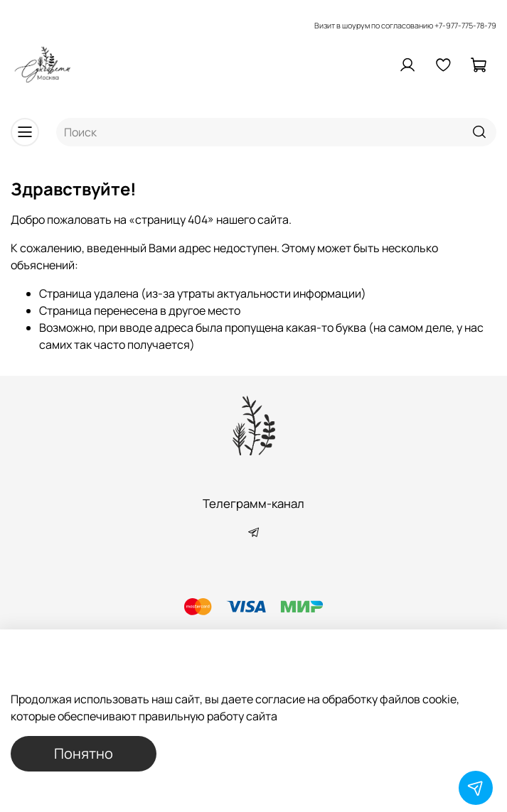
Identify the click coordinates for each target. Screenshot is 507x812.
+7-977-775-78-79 (465, 25)
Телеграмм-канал (253, 503)
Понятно (84, 753)
